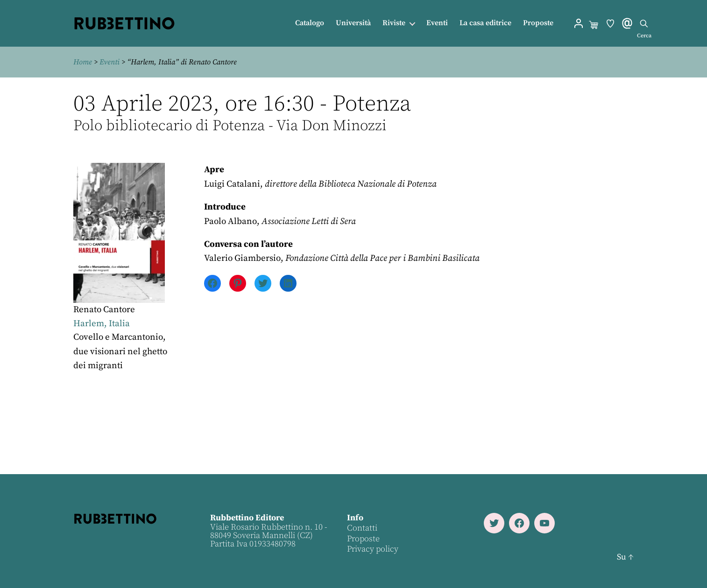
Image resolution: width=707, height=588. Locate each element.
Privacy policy (373, 549)
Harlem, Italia (102, 324)
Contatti (362, 528)
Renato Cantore (104, 310)
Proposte (538, 23)
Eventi (437, 23)
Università (353, 23)
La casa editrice (485, 23)
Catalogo (310, 23)
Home (83, 62)
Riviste (394, 23)
